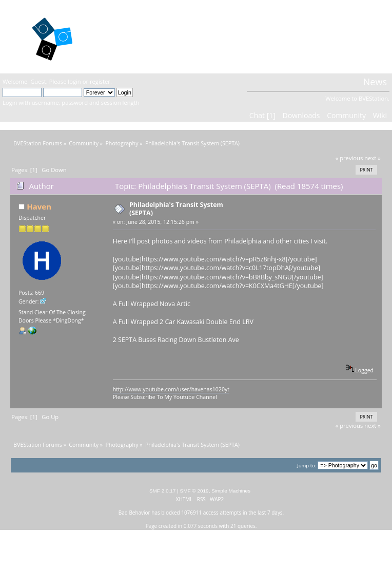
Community (346, 115)
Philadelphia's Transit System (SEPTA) (176, 209)
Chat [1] (262, 115)
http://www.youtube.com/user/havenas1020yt (171, 389)
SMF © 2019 (194, 491)
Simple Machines (231, 491)
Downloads (301, 115)
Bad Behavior (134, 513)
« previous (349, 158)
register (100, 81)
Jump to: (307, 466)
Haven (39, 206)
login (74, 81)
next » (373, 158)
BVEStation (132, 36)
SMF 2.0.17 (163, 491)
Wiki (380, 115)
